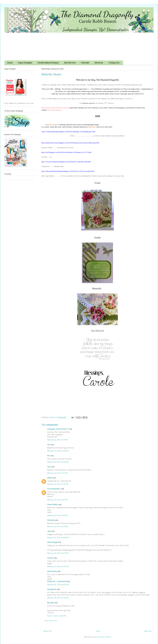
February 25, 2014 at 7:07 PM (58, 598)
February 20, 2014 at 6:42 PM (58, 553)
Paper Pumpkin (25, 63)
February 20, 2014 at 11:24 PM (58, 567)
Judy (49, 531)
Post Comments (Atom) (102, 637)
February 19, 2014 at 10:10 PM (58, 527)
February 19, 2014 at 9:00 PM (58, 516)
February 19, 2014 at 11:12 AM (58, 473)
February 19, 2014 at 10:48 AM (58, 462)
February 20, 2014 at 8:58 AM (58, 538)
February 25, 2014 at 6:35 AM (58, 585)
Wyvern (50, 558)
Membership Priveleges (48, 63)
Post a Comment (51, 621)
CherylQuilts (52, 589)
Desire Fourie (52, 571)
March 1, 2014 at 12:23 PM (57, 616)
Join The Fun (70, 63)
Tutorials (85, 63)
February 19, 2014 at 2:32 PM (58, 484)
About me (99, 63)
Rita (49, 445)
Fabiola (50, 478)
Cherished (51, 520)
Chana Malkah (52, 505)
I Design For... (114, 63)
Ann (49, 456)
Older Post (148, 631)
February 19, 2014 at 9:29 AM (58, 451)
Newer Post (48, 631)
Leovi (49, 467)
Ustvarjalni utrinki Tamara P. (58, 429)
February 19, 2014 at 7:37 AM (58, 440)
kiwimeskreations (54, 489)
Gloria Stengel (52, 542)
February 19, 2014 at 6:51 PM (58, 500)
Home (10, 63)
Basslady (50, 603)
